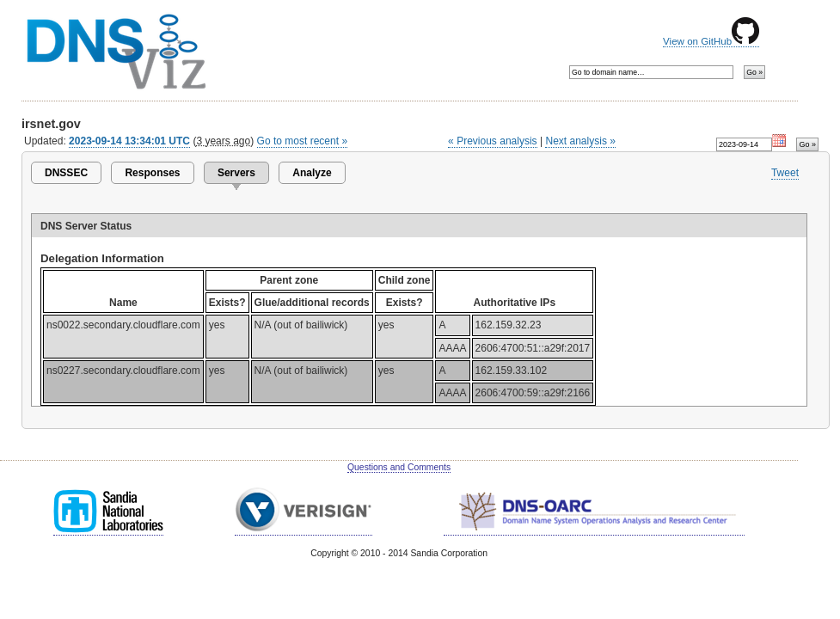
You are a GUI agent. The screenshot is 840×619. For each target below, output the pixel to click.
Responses (152, 173)
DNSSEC (66, 173)
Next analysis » (580, 141)
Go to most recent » (303, 141)
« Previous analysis (493, 141)
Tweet (785, 173)
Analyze (312, 173)
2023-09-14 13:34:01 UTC (129, 141)
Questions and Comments (399, 467)
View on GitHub (711, 41)
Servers (236, 173)
